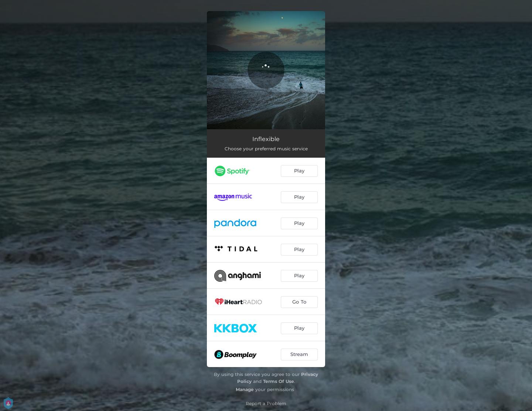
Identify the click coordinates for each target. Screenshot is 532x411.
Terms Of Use (279, 381)
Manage (245, 389)
